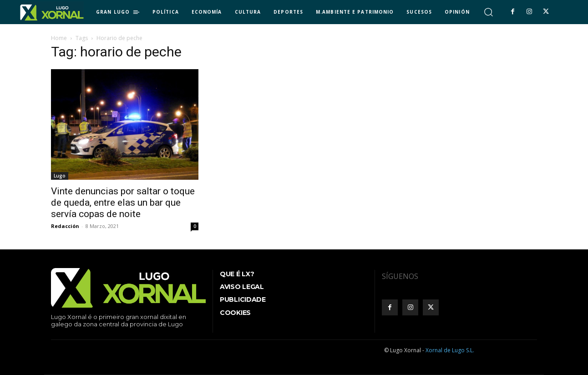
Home (59, 38)
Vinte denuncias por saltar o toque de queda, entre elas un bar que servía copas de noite (123, 203)
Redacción (65, 226)
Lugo (60, 176)
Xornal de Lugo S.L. (450, 350)
